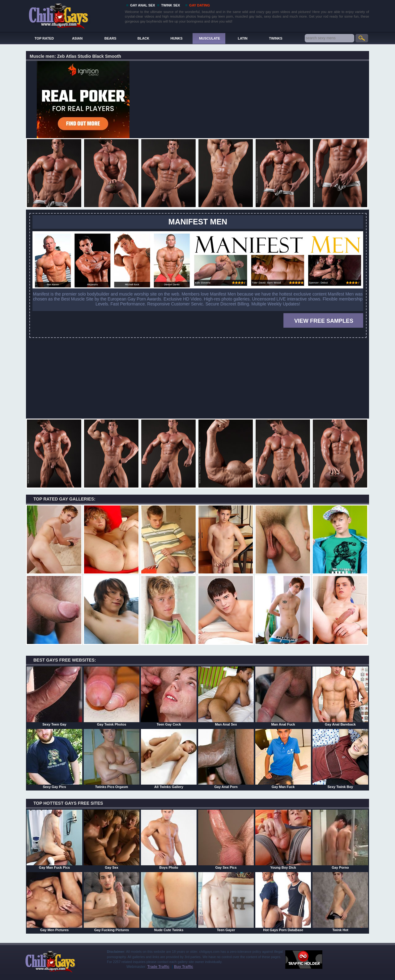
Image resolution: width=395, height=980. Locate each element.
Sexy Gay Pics (54, 759)
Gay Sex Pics (226, 839)
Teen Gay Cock (169, 696)
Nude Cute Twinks (169, 902)
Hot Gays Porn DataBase (283, 902)
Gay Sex (112, 839)
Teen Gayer (226, 902)
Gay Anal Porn (226, 759)
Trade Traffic (158, 967)
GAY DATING (200, 5)
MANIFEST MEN (198, 222)
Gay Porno (340, 839)
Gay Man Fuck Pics (54, 839)
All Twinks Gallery (169, 759)
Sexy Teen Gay (54, 696)
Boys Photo (169, 839)
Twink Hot (340, 902)
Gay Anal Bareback (340, 696)
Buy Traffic (184, 967)
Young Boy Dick (283, 839)
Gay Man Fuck (283, 759)
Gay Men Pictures (54, 902)
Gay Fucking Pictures (112, 902)
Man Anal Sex (226, 696)
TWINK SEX (170, 5)
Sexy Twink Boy (340, 759)
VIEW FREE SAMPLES (324, 321)
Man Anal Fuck (283, 696)
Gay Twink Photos (112, 696)
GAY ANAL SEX (143, 5)
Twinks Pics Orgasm (112, 759)
